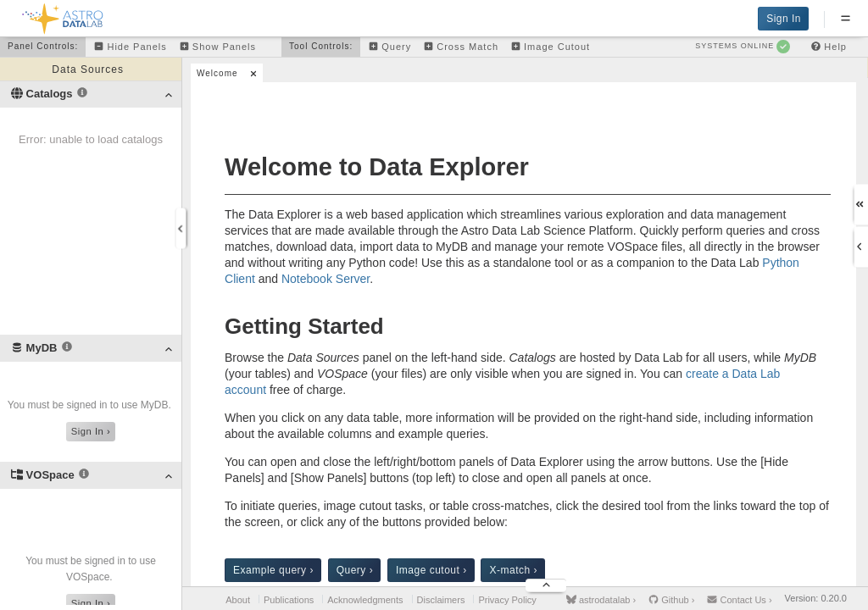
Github (671, 600)
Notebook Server (325, 279)
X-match (513, 570)
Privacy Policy (507, 600)
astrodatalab (601, 600)
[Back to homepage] (63, 16)
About (238, 600)
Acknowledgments (365, 600)
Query (355, 570)
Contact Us (739, 600)
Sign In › (91, 431)
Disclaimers (441, 600)
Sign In (784, 19)
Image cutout (431, 570)
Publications (289, 600)
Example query (273, 570)
